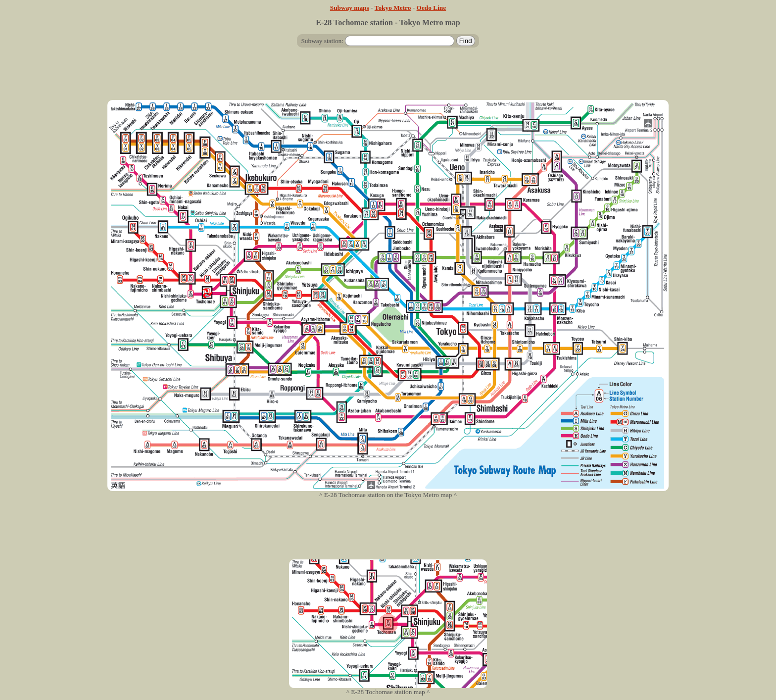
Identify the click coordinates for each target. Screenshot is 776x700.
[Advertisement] (388, 78)
